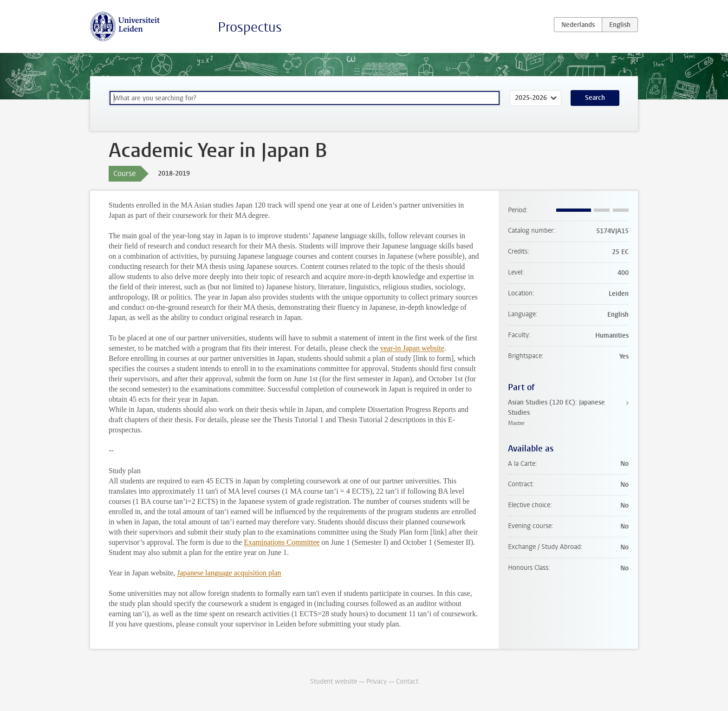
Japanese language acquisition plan (229, 573)
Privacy (377, 682)
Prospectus (250, 27)
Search (595, 98)
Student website (334, 682)
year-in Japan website (412, 348)
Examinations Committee (282, 542)
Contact (407, 682)
